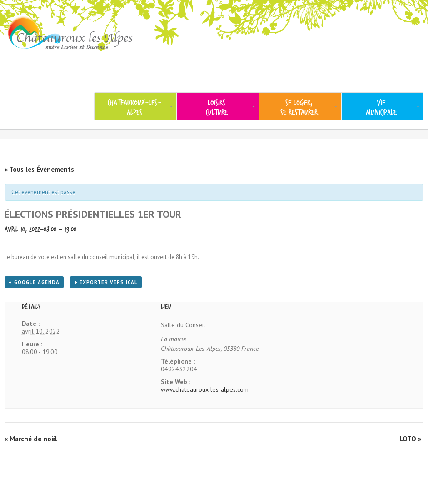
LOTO (410, 439)
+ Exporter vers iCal (106, 282)
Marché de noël (31, 439)
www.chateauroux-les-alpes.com (205, 389)
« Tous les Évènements (39, 169)
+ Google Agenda (34, 282)
